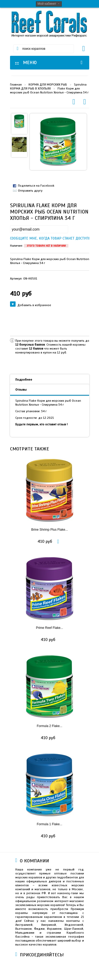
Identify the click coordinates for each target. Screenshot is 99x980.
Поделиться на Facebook (36, 186)
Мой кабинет (47, 4)
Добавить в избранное (31, 305)
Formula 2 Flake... (49, 726)
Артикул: (24, 278)
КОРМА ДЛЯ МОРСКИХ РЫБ (48, 84)
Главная (16, 84)
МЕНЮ (49, 63)
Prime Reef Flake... (49, 628)
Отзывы (21, 390)
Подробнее (24, 380)
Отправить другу (30, 191)
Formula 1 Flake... (49, 824)
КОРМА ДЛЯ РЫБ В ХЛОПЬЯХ (30, 88)
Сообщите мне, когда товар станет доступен (15, 238)
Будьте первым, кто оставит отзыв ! (41, 424)
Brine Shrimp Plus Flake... (49, 530)
